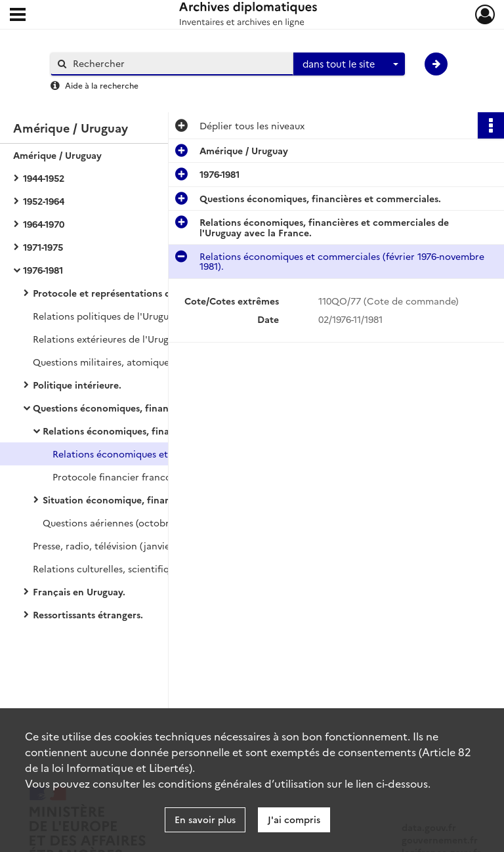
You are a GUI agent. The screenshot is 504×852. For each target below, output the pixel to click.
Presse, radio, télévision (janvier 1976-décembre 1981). (152, 545)
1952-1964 (44, 201)
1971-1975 (43, 247)
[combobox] (349, 64)
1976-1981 (43, 270)
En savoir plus (205, 819)
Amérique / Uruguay (57, 155)
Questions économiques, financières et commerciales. (154, 408)
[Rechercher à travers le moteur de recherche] (178, 63)
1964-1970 (44, 224)
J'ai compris (294, 819)
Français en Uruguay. (79, 591)
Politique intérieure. (77, 385)
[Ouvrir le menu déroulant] (18, 16)
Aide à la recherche (102, 85)
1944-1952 (44, 178)
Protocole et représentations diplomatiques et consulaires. (164, 293)
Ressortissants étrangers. (88, 614)
